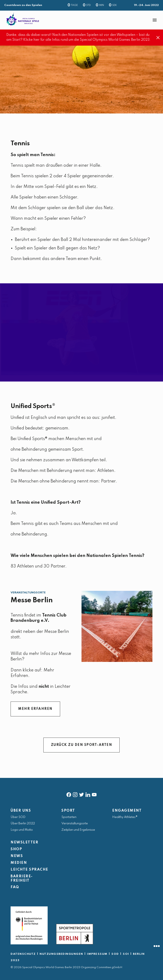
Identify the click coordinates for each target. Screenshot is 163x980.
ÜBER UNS (21, 811)
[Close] (158, 38)
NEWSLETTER (24, 842)
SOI (126, 954)
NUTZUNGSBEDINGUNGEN (61, 954)
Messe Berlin (32, 600)
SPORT (68, 811)
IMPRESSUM (97, 954)
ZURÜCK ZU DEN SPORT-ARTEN (82, 745)
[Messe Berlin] (117, 626)
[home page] (23, 19)
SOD (115, 954)
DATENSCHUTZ (23, 954)
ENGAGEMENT (127, 811)
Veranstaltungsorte (28, 593)
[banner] (81, 20)
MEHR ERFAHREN (35, 709)
